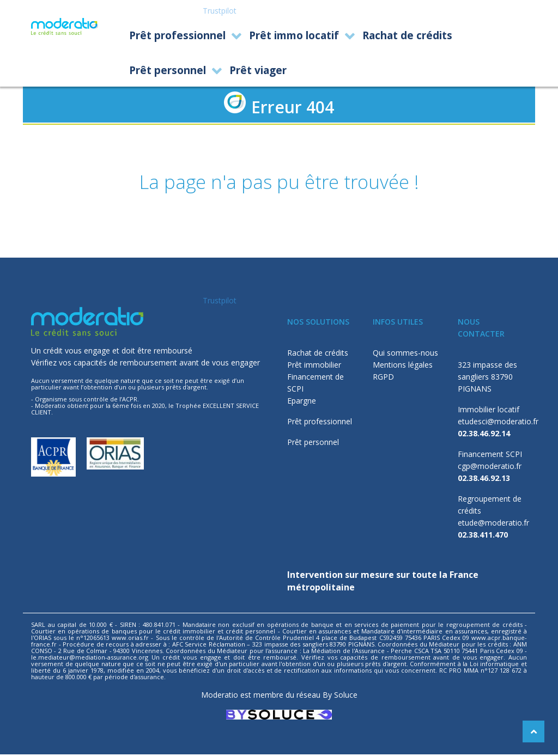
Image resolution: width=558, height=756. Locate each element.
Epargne (302, 402)
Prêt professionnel (320, 423)
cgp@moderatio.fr (490, 468)
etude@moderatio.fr (493, 524)
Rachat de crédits (318, 354)
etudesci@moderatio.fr (498, 423)
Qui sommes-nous (405, 354)
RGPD (383, 378)
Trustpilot (220, 11)
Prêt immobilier (314, 366)
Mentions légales (403, 366)
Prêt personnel (313, 444)
